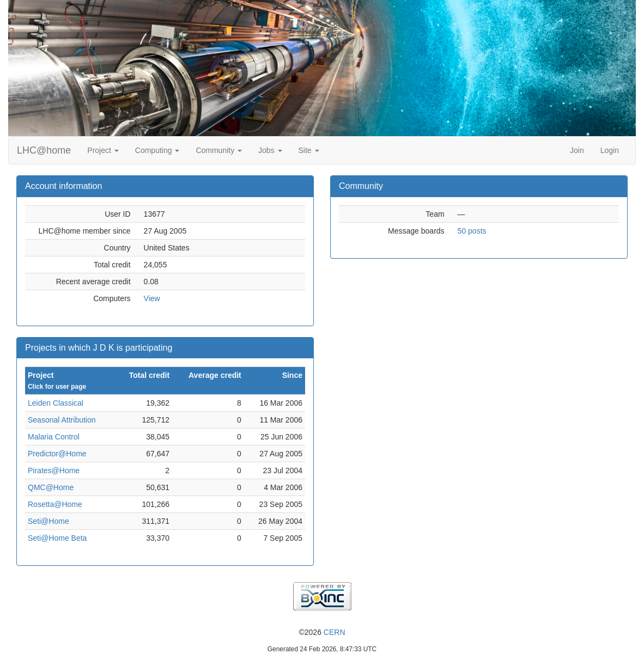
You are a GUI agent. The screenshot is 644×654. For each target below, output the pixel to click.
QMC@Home (51, 487)
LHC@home (44, 150)
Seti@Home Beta (57, 538)
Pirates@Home (54, 470)
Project (103, 150)
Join (577, 150)
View (152, 298)
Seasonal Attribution (62, 420)
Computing (157, 150)
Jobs (270, 150)
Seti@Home (48, 521)
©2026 (322, 632)
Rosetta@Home (55, 504)
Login (610, 150)
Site (309, 150)
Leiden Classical (56, 403)
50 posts (472, 231)
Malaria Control (54, 437)
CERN (335, 632)
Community (219, 150)
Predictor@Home (57, 454)
